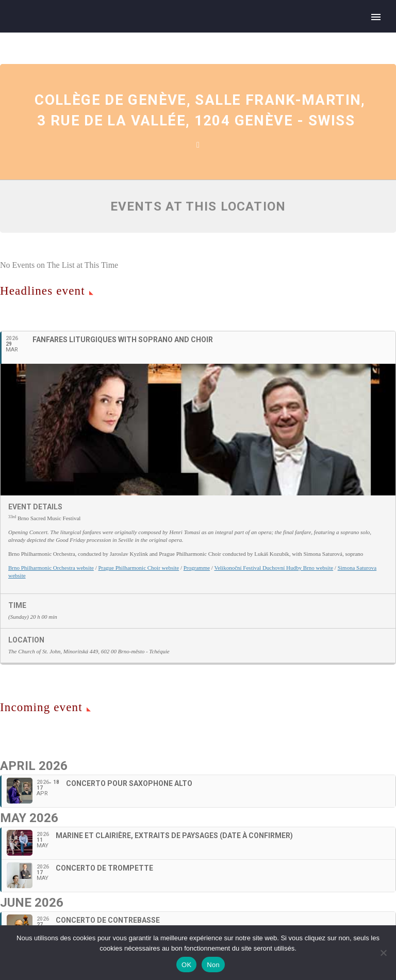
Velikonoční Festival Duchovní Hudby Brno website (274, 568)
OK (186, 965)
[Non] (383, 953)
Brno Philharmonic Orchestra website (51, 568)
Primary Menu (376, 17)
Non (213, 965)
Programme (197, 568)
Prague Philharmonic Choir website (138, 568)
